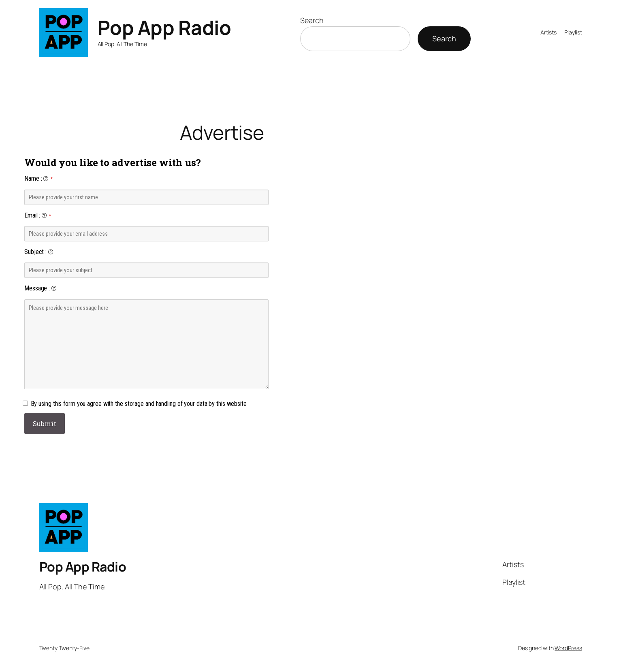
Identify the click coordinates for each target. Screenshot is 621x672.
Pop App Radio (164, 27)
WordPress (568, 648)
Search (312, 20)
